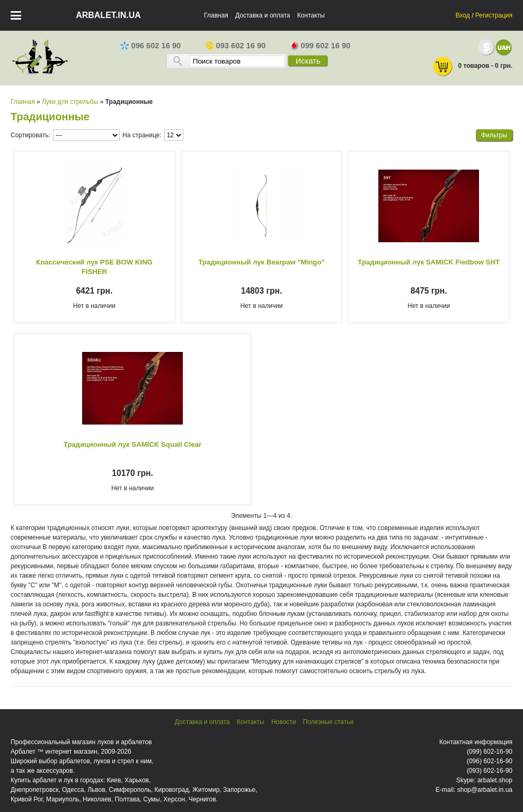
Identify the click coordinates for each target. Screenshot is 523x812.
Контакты (311, 15)
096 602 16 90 (151, 46)
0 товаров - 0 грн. (472, 67)
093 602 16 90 (236, 46)
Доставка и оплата (263, 15)
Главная (216, 15)
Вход (463, 15)
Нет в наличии (94, 306)
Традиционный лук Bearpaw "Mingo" (261, 262)
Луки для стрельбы (70, 102)
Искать (308, 61)
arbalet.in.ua (108, 15)
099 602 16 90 (320, 46)
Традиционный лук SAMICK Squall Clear (132, 444)
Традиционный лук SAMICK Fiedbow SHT (429, 262)
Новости (283, 722)
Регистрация (494, 15)
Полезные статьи (328, 722)
